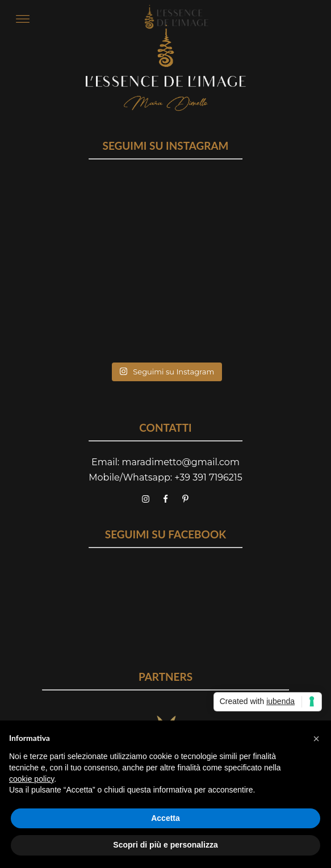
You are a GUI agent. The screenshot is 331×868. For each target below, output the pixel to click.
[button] (316, 739)
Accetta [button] (165, 818)
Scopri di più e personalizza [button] (165, 845)
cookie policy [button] (32, 779)
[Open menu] (23, 19)
